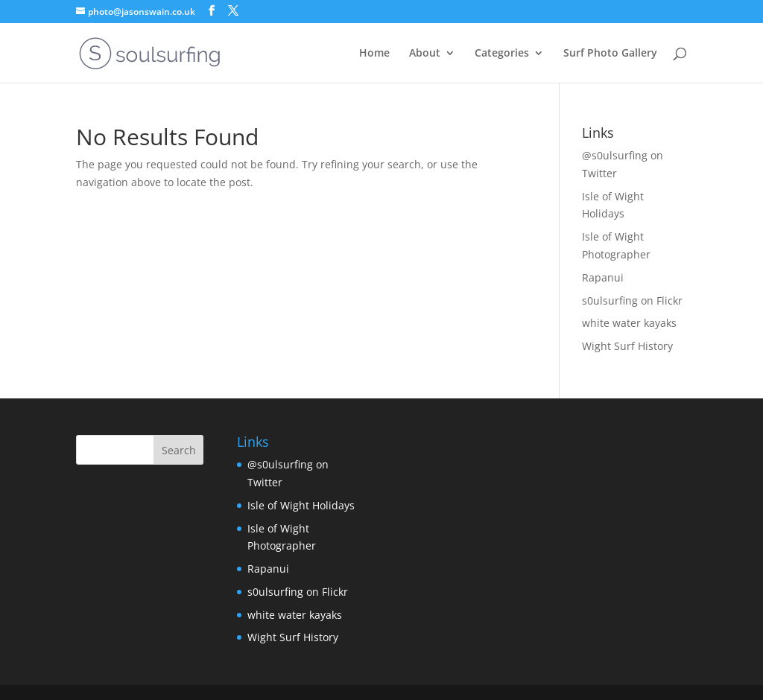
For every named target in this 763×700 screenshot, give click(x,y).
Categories (502, 54)
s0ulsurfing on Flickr (632, 300)
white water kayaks (629, 323)
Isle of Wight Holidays (301, 505)
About (425, 54)
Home (374, 54)
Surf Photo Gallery (610, 54)
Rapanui (603, 277)
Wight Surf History (627, 346)
